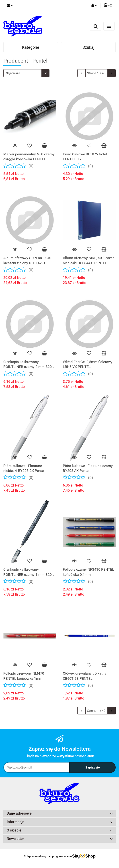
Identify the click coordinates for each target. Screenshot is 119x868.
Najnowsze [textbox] (13, 73)
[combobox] (26, 73)
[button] (108, 6)
